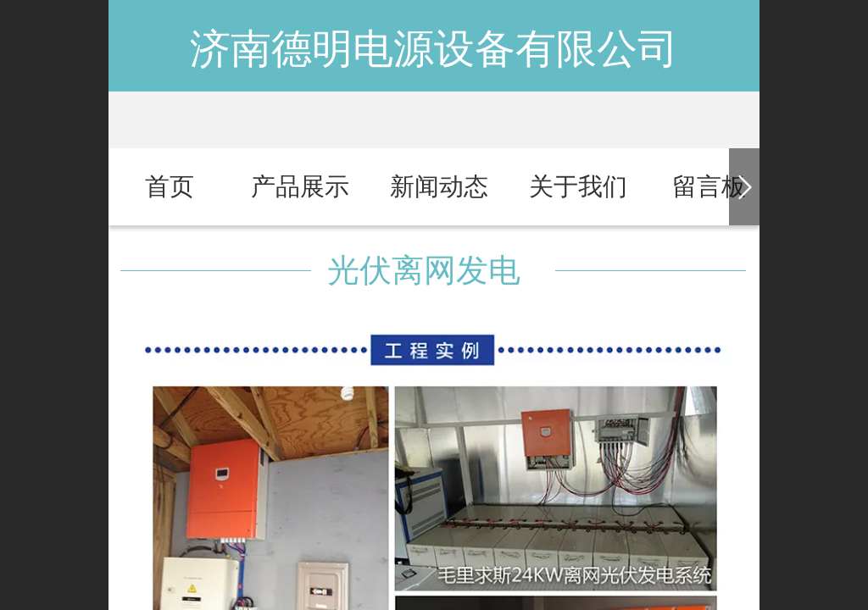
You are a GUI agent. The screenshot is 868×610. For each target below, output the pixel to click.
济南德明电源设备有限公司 (434, 49)
